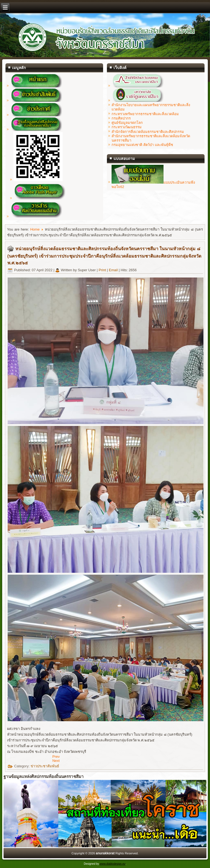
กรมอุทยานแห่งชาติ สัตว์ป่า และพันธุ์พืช (142, 145)
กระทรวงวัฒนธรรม (127, 127)
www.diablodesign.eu (113, 864)
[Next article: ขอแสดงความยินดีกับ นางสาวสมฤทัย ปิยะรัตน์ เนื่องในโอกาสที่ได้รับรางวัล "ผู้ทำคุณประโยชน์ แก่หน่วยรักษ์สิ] (56, 761)
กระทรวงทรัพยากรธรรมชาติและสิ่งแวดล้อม (145, 114)
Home (35, 229)
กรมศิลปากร (121, 118)
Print (103, 270)
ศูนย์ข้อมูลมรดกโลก (127, 123)
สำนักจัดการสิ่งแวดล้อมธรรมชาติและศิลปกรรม (148, 132)
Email (114, 270)
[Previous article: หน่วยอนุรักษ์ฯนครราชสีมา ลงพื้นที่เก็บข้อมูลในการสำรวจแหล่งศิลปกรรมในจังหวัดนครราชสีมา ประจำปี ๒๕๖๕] (56, 757)
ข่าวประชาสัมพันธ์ (45, 766)
